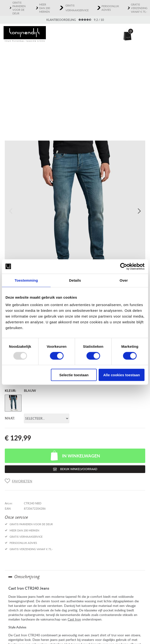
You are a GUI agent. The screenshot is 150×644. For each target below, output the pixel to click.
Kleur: (11, 390)
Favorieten (22, 481)
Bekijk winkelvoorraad (79, 469)
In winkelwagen (81, 456)
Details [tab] (75, 280)
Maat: (10, 418)
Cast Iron (74, 619)
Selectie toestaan (74, 375)
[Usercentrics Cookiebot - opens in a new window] (124, 266)
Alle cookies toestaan (121, 375)
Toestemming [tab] (26, 280)
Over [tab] (124, 280)
